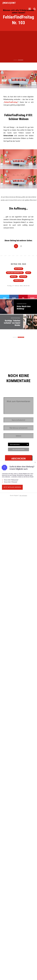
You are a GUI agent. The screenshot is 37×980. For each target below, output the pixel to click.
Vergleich (19, 281)
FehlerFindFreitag (11, 102)
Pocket (32, 298)
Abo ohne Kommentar (18, 449)
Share (14, 298)
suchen (23, 277)
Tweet (5, 298)
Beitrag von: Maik (19, 264)
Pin (23, 298)
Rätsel (14, 277)
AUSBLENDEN (21, 60)
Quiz (28, 273)
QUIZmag (19, 269)
